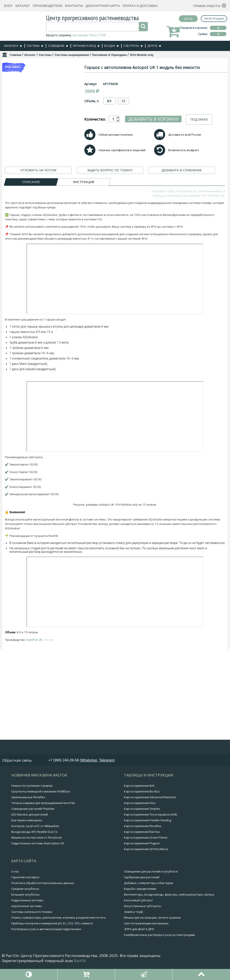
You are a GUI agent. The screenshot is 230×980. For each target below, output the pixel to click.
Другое (152, 46)
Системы (33, 46)
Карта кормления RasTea (142, 846)
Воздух (110, 46)
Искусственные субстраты (143, 921)
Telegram (106, 775)
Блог (8, 6)
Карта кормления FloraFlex (143, 841)
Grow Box (11, 46)
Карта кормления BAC (139, 800)
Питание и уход (84, 46)
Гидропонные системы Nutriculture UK (38, 858)
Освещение (56, 46)
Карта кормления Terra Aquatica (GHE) (151, 829)
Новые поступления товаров (32, 800)
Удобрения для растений (142, 892)
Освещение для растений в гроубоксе (151, 886)
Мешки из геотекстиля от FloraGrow (37, 852)
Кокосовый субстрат (138, 915)
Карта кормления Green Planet (146, 852)
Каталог (23, 6)
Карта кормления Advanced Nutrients (150, 812)
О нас (15, 886)
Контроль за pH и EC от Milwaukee (35, 841)
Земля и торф (133, 926)
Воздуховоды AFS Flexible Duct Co (35, 846)
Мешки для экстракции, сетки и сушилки (152, 932)
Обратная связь (17, 775)
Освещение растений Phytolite (33, 823)
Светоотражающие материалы (146, 938)
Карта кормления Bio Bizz (142, 806)
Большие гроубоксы (25, 909)
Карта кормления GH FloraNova (146, 864)
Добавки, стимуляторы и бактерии (149, 898)
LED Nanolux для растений (30, 829)
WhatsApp (89, 775)
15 (144, 101)
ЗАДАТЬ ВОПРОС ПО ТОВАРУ (110, 180)
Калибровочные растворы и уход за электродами (159, 949)
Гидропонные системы (27, 915)
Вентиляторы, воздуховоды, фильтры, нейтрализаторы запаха (169, 909)
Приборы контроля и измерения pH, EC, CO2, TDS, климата (52, 938)
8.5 (130, 101)
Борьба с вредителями (140, 903)
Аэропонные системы (27, 921)
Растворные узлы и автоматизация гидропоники (46, 944)
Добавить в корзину (174, 118)
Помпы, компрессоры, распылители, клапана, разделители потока (58, 932)
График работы (207, 6)
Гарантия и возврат (25, 892)
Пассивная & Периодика (109, 55)
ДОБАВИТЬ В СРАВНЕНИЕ (182, 180)
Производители (48, 6)
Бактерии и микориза (27, 835)
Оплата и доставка (140, 6)
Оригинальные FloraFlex (28, 812)
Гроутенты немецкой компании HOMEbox (41, 806)
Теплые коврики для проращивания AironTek (43, 818)
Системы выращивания (72, 55)
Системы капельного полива (32, 926)
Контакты (74, 6)
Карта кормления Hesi (140, 818)
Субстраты (131, 46)
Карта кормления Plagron (142, 858)
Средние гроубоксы (25, 903)
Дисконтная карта (103, 6)
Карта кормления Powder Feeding (148, 835)
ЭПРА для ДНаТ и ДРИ (139, 944)
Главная (15, 55)
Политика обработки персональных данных (43, 898)
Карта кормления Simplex (142, 823)
